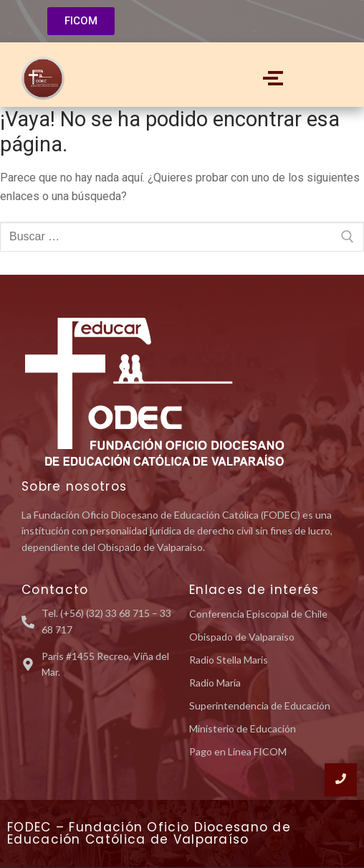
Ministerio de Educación (243, 728)
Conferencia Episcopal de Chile (258, 614)
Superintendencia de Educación (260, 706)
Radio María (215, 683)
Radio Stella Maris (229, 660)
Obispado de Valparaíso (242, 637)
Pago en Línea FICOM (238, 751)
